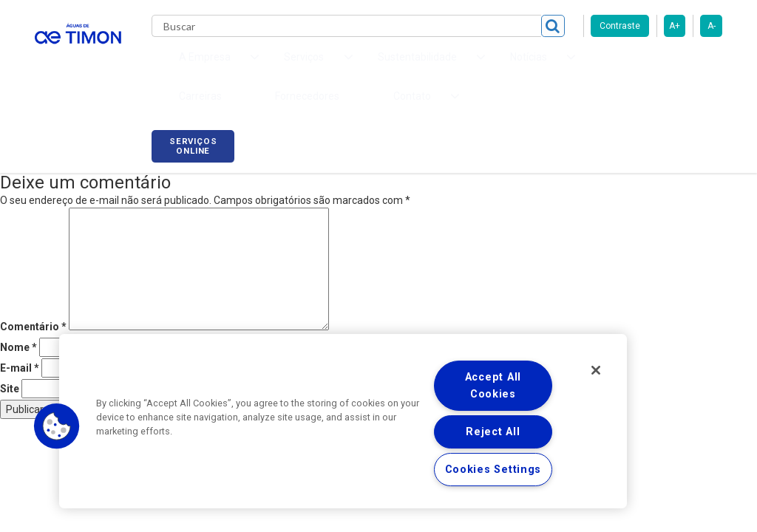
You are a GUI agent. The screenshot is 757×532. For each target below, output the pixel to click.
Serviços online (681, 69)
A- (712, 26)
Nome (18, 329)
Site (10, 370)
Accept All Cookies (493, 386)
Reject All (493, 432)
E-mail (20, 349)
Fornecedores (575, 66)
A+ (675, 26)
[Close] (596, 370)
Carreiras (496, 66)
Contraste (620, 26)
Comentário (33, 308)
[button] (57, 426)
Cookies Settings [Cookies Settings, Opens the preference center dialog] (493, 470)
